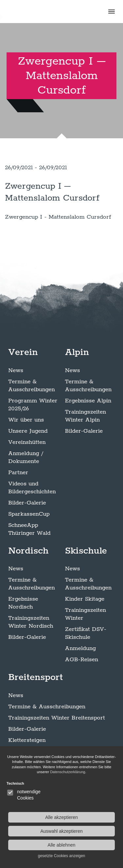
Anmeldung (80, 648)
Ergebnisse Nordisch (23, 603)
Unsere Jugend (28, 431)
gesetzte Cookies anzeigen (61, 856)
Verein (23, 352)
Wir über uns (26, 420)
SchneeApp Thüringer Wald (29, 529)
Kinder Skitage (85, 599)
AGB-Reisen (82, 660)
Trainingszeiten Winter (85, 614)
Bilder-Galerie (27, 503)
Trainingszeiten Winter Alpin (85, 416)
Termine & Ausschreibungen (31, 386)
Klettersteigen (27, 740)
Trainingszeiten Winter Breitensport (57, 718)
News (16, 370)
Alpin (77, 352)
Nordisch (28, 551)
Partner (18, 473)
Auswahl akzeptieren (61, 831)
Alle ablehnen (61, 845)
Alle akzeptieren (62, 817)
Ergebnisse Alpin (88, 401)
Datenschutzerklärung (68, 772)
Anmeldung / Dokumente (26, 457)
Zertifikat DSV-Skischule (86, 633)
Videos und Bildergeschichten (32, 488)
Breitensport (36, 677)
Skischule (86, 551)
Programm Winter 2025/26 (33, 405)
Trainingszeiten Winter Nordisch (31, 622)
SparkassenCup (29, 514)
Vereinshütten (27, 442)
